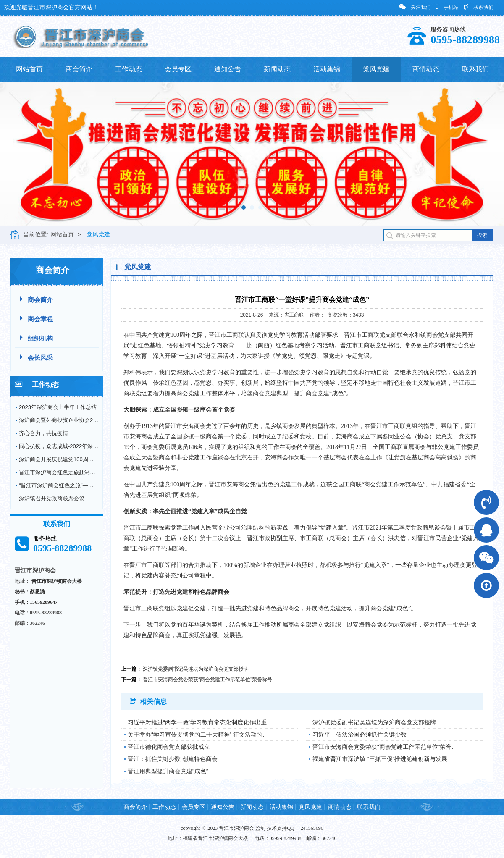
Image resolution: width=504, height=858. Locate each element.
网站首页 (29, 69)
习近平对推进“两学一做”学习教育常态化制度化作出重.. (199, 722)
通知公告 (228, 69)
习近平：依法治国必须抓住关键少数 (360, 735)
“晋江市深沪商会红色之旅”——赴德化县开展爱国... (80, 485)
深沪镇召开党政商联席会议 (52, 498)
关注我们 (415, 7)
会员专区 (178, 69)
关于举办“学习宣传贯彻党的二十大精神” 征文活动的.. (197, 735)
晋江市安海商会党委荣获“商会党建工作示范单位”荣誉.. (384, 747)
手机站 (447, 7)
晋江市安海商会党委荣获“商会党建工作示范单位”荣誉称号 (207, 680)
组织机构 (36, 338)
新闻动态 (277, 69)
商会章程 (36, 319)
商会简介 (79, 69)
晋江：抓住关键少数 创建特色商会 (173, 759)
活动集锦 (327, 69)
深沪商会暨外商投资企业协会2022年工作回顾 (74, 420)
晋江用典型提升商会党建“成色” (168, 771)
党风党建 (376, 69)
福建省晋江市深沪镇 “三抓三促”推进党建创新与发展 (380, 759)
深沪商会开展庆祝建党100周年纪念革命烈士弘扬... (80, 459)
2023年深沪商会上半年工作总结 (58, 407)
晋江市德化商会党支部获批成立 (169, 747)
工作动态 (129, 69)
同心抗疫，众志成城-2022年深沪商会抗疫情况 (75, 446)
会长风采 (36, 357)
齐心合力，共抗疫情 (43, 433)
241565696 (312, 828)
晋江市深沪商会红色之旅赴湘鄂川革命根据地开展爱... (84, 472)
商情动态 (426, 69)
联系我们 (479, 7)
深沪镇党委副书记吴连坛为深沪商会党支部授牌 (196, 669)
